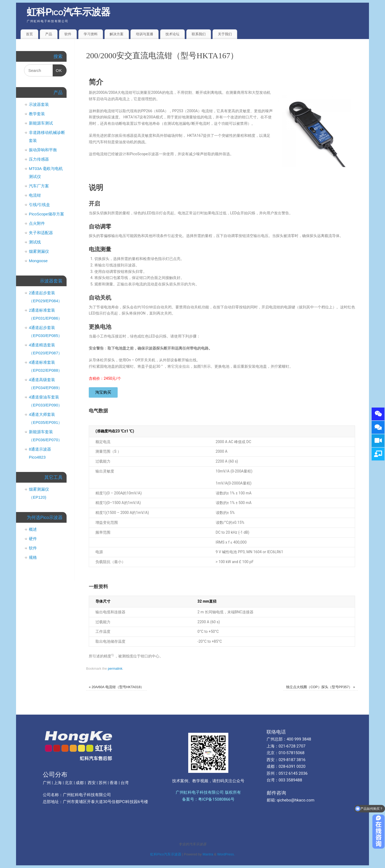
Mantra (208, 854)
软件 (68, 34)
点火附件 (37, 223)
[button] (103, 392)
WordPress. (226, 854)
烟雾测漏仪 (39, 251)
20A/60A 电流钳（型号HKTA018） (116, 687)
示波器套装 (39, 104)
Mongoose (38, 261)
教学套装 (37, 114)
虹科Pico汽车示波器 (69, 12)
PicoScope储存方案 (47, 214)
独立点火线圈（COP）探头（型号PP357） (321, 687)
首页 (29, 34)
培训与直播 (145, 34)
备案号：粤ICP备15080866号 (208, 799)
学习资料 (91, 34)
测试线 (35, 242)
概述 (33, 529)
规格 (33, 557)
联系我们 (199, 34)
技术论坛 (172, 34)
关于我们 (225, 34)
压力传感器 (39, 159)
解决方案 (117, 34)
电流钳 (35, 195)
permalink (115, 669)
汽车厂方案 (39, 186)
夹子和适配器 (41, 233)
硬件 (33, 539)
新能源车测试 (41, 123)
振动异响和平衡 (43, 150)
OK (57, 69)
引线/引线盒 (39, 205)
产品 (49, 34)
